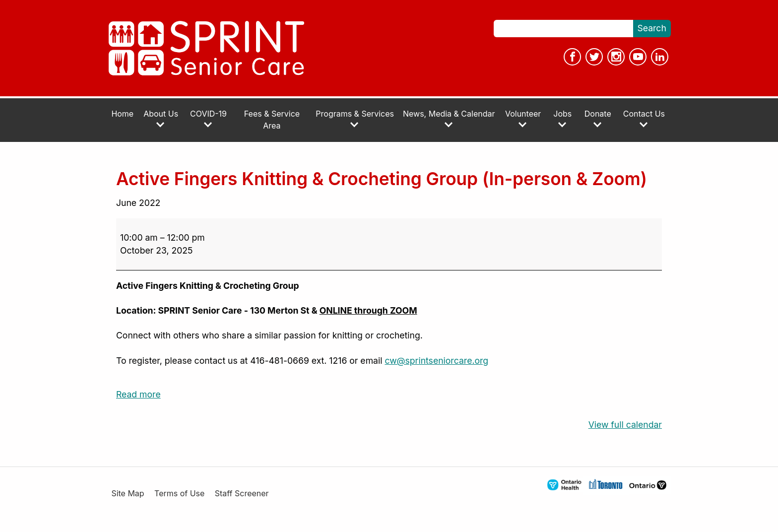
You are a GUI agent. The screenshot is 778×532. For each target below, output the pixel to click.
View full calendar (625, 425)
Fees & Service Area (272, 120)
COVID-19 (208, 119)
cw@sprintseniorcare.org (436, 361)
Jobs (562, 119)
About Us (161, 119)
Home (122, 114)
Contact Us (644, 119)
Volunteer (523, 119)
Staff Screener (242, 494)
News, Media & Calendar (449, 119)
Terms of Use (179, 494)
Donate (598, 119)
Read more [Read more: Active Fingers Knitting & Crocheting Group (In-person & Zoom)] (138, 394)
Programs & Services (355, 119)
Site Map (128, 494)
